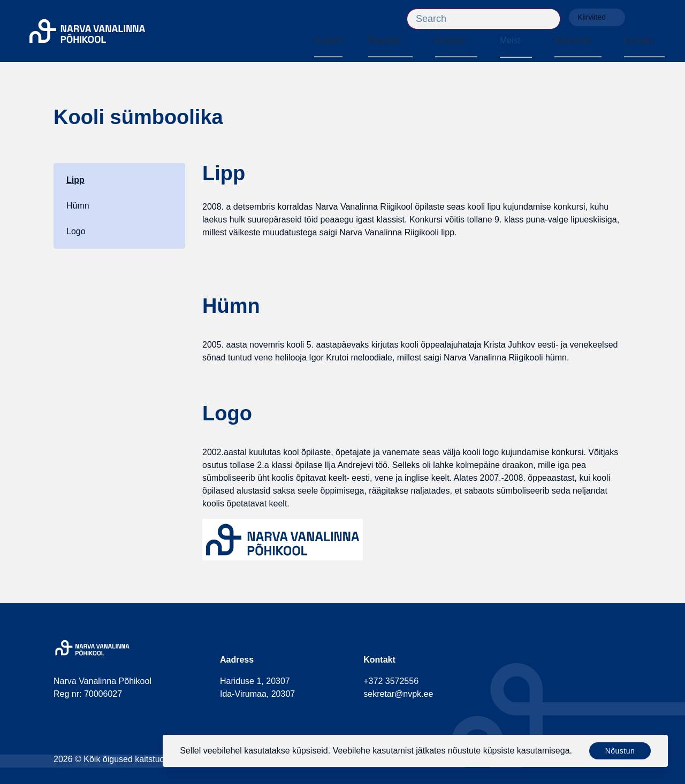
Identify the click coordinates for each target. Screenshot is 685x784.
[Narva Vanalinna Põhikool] (87, 31)
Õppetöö (385, 40)
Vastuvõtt (572, 40)
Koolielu (450, 40)
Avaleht (328, 40)
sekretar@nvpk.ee (398, 694)
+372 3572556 (391, 681)
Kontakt (638, 40)
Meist (510, 40)
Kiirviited (597, 17)
